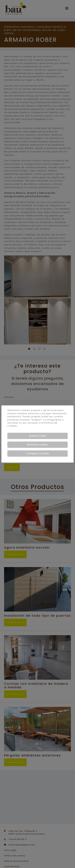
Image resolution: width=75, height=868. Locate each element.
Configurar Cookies (37, 453)
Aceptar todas (37, 436)
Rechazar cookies (37, 445)
